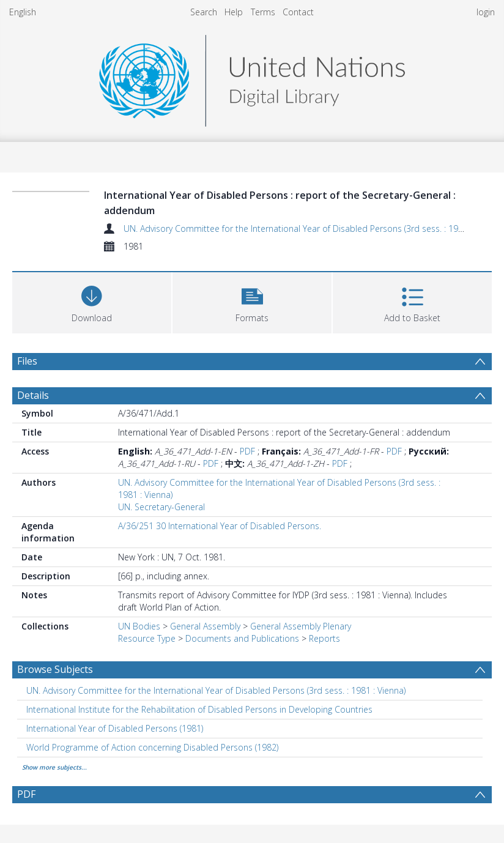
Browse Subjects (55, 669)
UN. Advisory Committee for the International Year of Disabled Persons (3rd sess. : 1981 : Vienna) (313, 228)
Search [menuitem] (204, 12)
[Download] (92, 301)
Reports (324, 638)
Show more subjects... (54, 767)
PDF (247, 451)
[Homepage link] (252, 77)
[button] (252, 301)
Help (234, 12)
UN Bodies (139, 626)
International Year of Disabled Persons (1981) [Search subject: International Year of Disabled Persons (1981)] (115, 728)
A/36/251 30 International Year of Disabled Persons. (220, 526)
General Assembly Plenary (301, 626)
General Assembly (205, 626)
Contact (298, 12)
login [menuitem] (486, 12)
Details (33, 395)
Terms (263, 12)
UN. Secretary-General (161, 507)
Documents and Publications (242, 638)
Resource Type (147, 638)
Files (27, 361)
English (23, 12)
